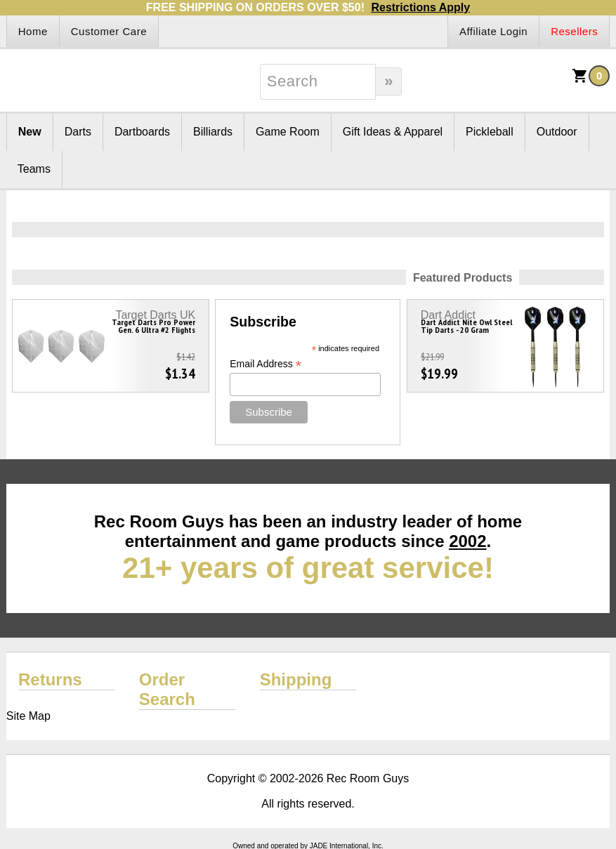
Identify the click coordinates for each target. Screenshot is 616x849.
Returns (50, 679)
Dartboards (142, 132)
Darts (78, 132)
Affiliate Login (493, 31)
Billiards (213, 132)
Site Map (28, 716)
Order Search (167, 689)
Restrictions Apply (420, 7)
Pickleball (490, 132)
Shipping (296, 679)
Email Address (266, 364)
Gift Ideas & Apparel (393, 132)
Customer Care (109, 31)
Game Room (288, 132)
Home (33, 31)
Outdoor (557, 132)
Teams (34, 169)
